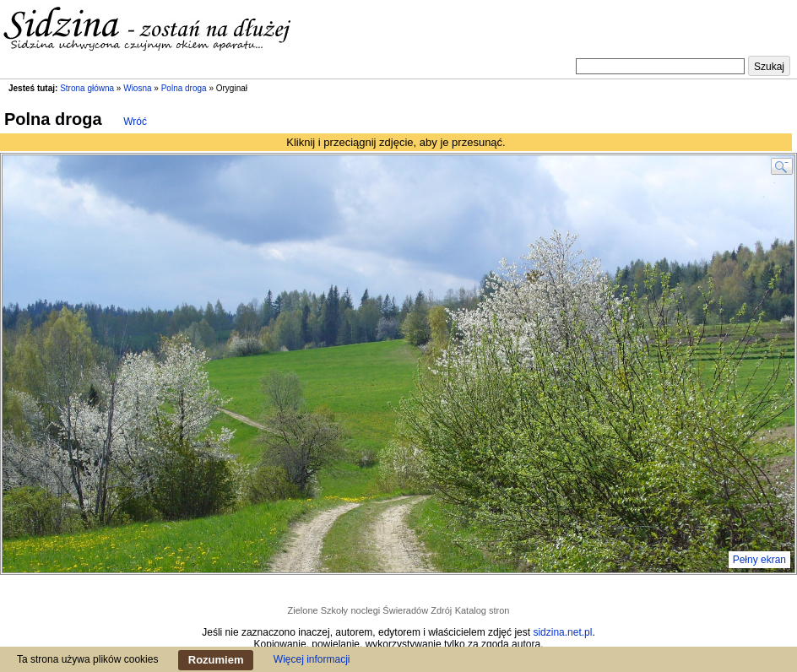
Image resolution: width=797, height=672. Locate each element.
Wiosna (137, 88)
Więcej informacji (312, 659)
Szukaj (769, 67)
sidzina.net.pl (562, 632)
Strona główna (87, 88)
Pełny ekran (759, 560)
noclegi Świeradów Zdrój (401, 610)
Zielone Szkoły (318, 610)
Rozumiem (216, 660)
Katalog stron (483, 610)
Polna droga (184, 88)
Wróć (135, 122)
